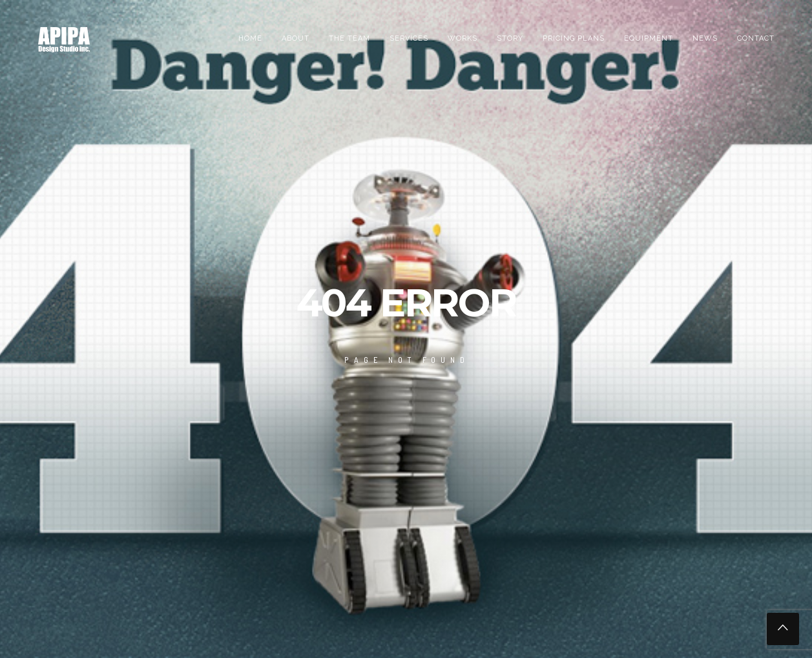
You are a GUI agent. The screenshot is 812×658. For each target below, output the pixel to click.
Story (510, 38)
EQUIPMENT (649, 38)
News (705, 38)
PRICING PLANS (574, 38)
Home (250, 38)
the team (349, 38)
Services (409, 38)
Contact (756, 38)
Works (463, 38)
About (296, 38)
